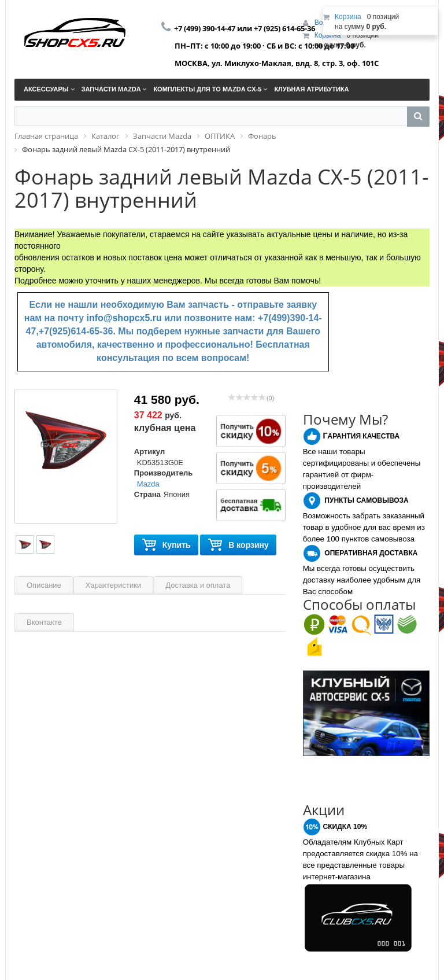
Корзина (328, 35)
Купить (166, 545)
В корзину (238, 545)
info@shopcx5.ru (124, 318)
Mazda (148, 484)
